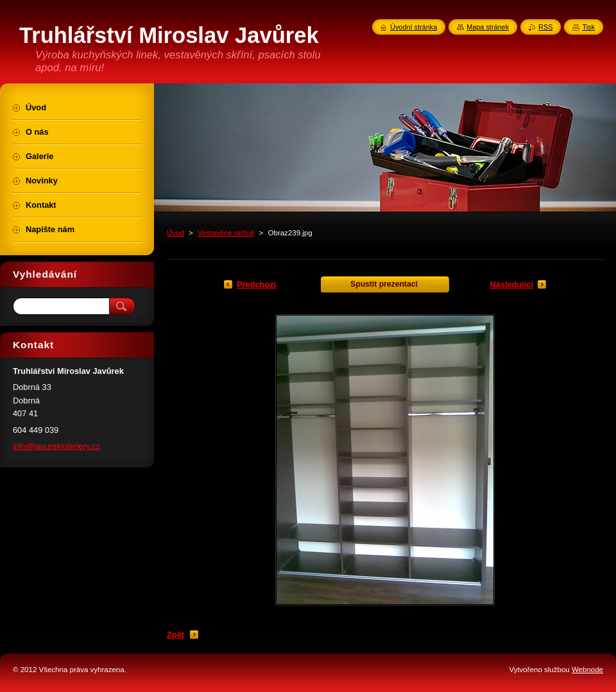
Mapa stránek (488, 27)
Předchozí (256, 284)
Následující (511, 284)
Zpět (175, 635)
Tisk (588, 27)
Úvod (175, 233)
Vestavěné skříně (226, 233)
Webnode (587, 670)
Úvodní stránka (414, 27)
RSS (545, 27)
